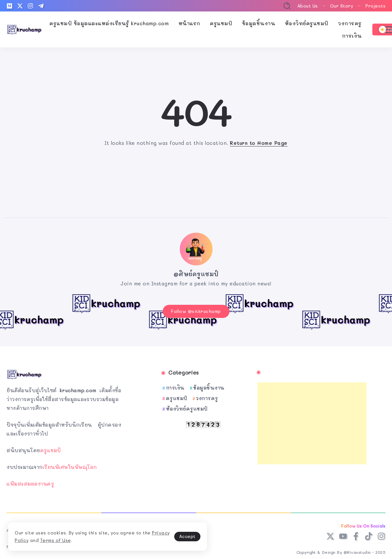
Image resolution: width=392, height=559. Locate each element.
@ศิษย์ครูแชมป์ (196, 274)
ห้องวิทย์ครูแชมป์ (187, 407)
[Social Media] (9, 6)
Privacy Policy (49, 539)
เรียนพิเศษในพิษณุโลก (70, 465)
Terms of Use (92, 539)
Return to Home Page (259, 143)
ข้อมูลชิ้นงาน (209, 386)
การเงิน (175, 386)
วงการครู (207, 396)
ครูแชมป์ (51, 448)
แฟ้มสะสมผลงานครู (30, 482)
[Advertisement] (312, 421)
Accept (154, 535)
